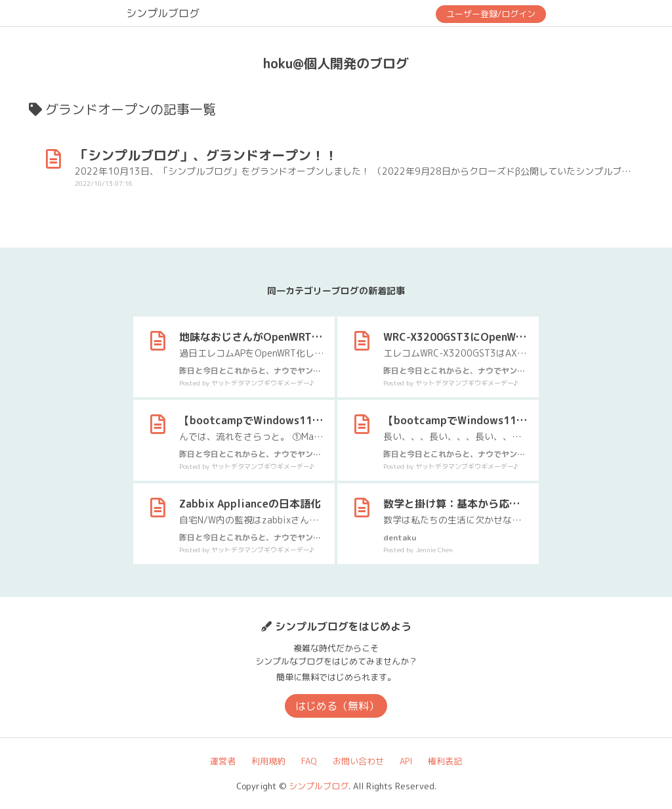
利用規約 (268, 761)
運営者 (223, 761)
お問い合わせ (358, 761)
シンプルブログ (163, 13)
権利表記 (445, 761)
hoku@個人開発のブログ (336, 63)
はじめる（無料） (337, 706)
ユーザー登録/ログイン (491, 14)
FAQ (309, 761)
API (406, 761)
